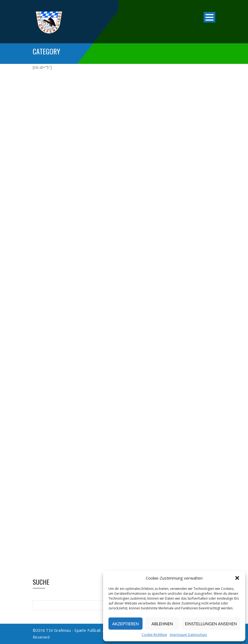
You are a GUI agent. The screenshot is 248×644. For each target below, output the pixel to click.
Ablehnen (162, 624)
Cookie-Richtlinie (154, 635)
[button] (237, 578)
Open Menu (209, 17)
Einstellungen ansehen (211, 624)
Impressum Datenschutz (188, 635)
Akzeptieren (125, 624)
